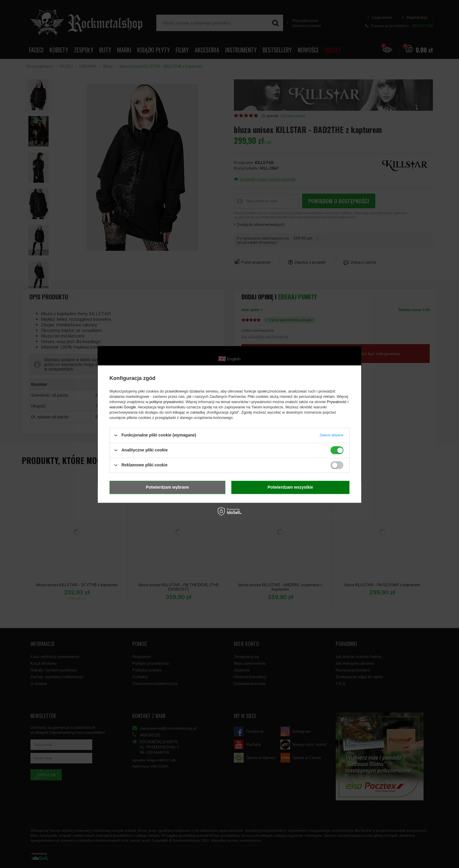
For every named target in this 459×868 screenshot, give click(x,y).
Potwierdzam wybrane (167, 487)
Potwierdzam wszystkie (290, 487)
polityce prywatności (167, 402)
